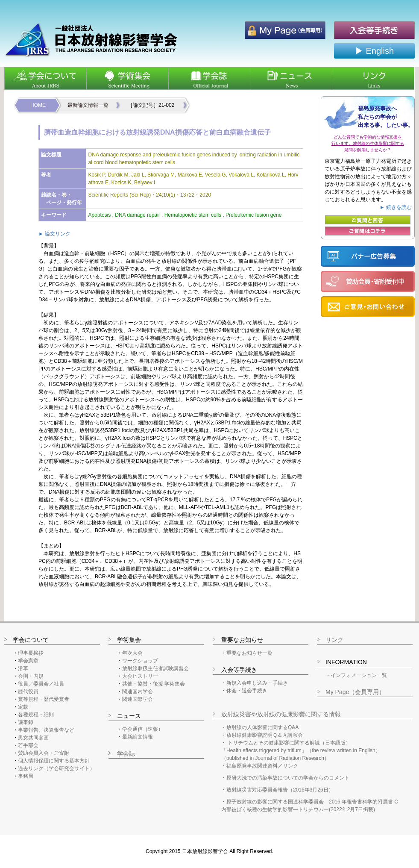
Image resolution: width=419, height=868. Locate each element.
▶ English (374, 51)
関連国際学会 (138, 699)
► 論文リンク (54, 234)
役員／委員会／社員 (41, 684)
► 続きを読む (396, 207)
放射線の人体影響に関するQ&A (262, 727)
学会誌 (126, 753)
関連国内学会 (138, 691)
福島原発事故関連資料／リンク (262, 766)
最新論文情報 (138, 737)
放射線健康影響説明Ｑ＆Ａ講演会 (265, 735)
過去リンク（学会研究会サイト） (56, 768)
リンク (334, 640)
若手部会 (28, 745)
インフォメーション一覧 (359, 675)
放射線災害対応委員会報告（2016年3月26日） (280, 790)
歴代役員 (28, 691)
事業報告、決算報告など (46, 730)
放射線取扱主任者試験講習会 (155, 668)
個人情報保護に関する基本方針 (54, 761)
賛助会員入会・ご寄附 (44, 753)
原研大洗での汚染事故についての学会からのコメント (288, 778)
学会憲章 (28, 661)
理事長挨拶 (31, 653)
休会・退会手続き (247, 691)
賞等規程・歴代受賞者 (44, 699)
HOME (38, 105)
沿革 (23, 668)
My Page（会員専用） (355, 692)
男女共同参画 (33, 738)
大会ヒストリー (140, 676)
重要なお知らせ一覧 (249, 653)
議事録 (26, 722)
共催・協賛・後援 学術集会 (154, 684)
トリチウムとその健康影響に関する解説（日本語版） (289, 743)
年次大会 (132, 653)
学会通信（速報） (143, 729)
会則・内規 (31, 676)
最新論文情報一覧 (88, 105)
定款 (23, 707)
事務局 (26, 776)
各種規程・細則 (36, 715)
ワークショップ (140, 661)
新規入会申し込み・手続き (257, 683)
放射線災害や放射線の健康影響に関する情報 (281, 714)
